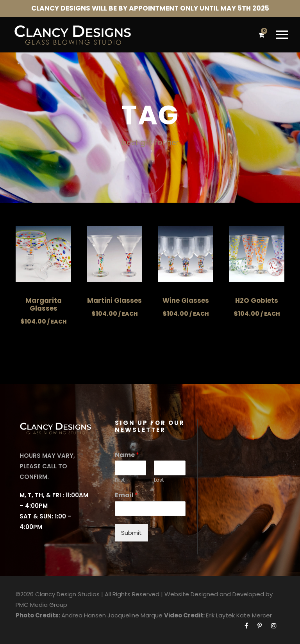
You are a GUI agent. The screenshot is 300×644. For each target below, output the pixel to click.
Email (126, 496)
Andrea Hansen (84, 615)
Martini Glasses (114, 300)
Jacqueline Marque (135, 615)
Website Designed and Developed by (219, 594)
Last (159, 480)
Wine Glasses (186, 300)
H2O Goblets (257, 300)
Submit (131, 533)
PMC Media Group (41, 605)
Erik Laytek (220, 615)
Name (127, 455)
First (120, 480)
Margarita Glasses (44, 304)
